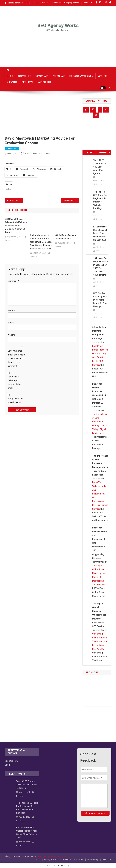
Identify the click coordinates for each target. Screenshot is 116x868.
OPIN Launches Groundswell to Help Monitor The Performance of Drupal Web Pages (71, 201)
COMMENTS (104, 153)
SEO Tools (103, 76)
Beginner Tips (24, 76)
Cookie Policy (93, 860)
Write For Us (27, 82)
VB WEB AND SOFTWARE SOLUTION (51, 856)
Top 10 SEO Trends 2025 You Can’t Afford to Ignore (99, 167)
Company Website (72, 3)
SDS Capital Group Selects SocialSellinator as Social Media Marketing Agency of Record (17, 226)
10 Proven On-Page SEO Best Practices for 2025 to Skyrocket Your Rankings (101, 267)
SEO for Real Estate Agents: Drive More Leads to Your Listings (100, 300)
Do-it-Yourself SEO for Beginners (16, 201)
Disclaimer (79, 860)
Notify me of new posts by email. (16, 400)
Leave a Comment (43, 154)
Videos (45, 3)
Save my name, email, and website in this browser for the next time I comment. (17, 358)
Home (10, 76)
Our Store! (12, 82)
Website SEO (59, 76)
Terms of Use (65, 860)
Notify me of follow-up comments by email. (14, 382)
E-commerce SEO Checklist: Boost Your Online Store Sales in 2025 (100, 233)
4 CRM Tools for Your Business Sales (66, 237)
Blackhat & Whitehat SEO (81, 76)
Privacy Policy (50, 860)
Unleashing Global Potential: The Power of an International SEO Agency (100, 641)
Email (11, 323)
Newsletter (56, 3)
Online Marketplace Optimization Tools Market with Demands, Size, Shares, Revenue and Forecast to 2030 (41, 242)
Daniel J (27, 153)
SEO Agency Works (58, 25)
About (36, 3)
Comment (13, 281)
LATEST (90, 153)
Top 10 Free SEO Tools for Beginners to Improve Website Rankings (100, 200)
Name (11, 310)
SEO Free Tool (44, 82)
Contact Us (88, 3)
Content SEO (42, 76)
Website (11, 335)
